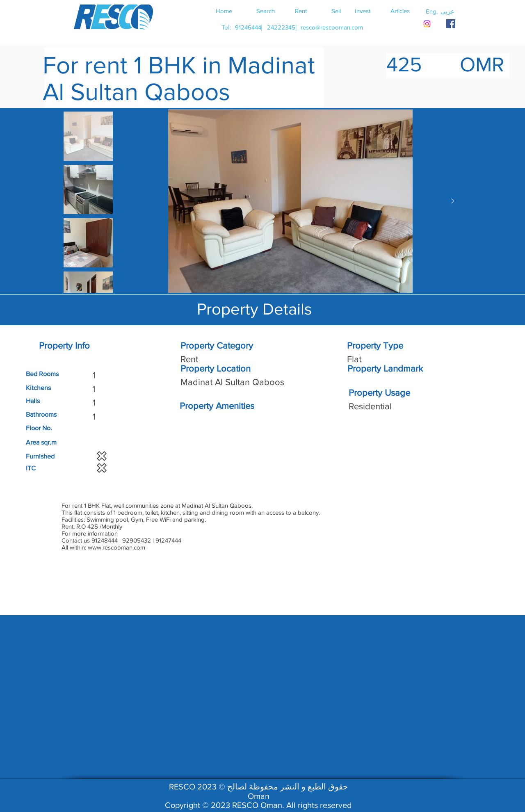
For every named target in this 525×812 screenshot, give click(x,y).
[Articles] (400, 11)
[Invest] (363, 11)
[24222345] (281, 27)
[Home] (224, 11)
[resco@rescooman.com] (332, 27)
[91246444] (248, 27)
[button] (447, 11)
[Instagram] (427, 24)
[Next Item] (452, 201)
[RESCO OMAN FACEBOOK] (451, 24)
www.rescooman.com (116, 547)
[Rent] (301, 11)
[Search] (265, 11)
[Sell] (336, 11)
